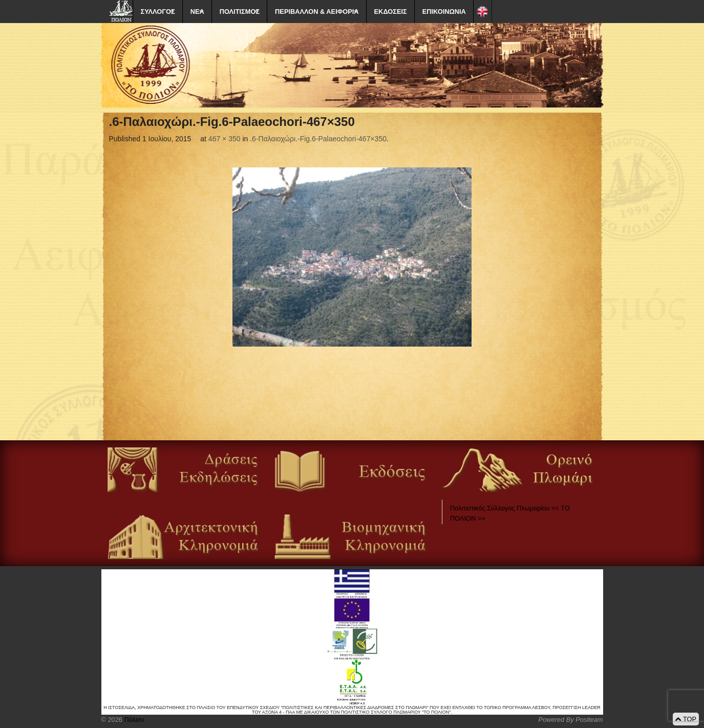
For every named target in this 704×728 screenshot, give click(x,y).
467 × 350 (225, 139)
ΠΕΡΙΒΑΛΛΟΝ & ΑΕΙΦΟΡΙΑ (317, 12)
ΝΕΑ (197, 12)
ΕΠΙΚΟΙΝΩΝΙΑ (444, 12)
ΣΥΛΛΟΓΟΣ (158, 12)
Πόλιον (133, 720)
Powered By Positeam (571, 720)
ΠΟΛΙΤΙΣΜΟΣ (240, 12)
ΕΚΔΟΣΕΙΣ (391, 12)
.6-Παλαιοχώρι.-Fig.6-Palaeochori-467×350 (318, 139)
